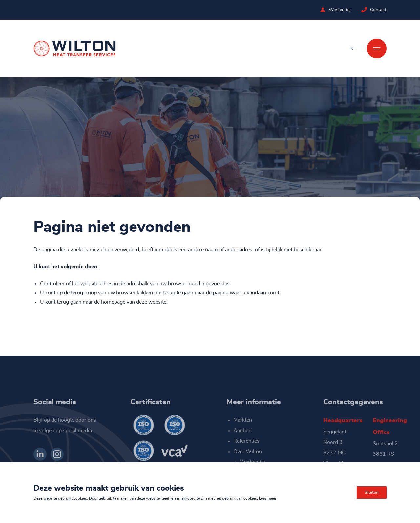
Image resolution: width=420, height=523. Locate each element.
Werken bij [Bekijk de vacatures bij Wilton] (340, 10)
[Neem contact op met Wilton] (364, 10)
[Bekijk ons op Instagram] (57, 454)
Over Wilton (248, 452)
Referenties (246, 441)
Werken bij (252, 462)
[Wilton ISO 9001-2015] (143, 451)
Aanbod (242, 431)
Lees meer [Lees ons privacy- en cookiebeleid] (268, 498)
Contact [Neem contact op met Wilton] (378, 10)
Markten (243, 420)
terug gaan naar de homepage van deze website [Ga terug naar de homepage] (112, 302)
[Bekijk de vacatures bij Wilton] (323, 10)
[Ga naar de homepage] (75, 49)
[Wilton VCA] (175, 451)
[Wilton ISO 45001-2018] (175, 425)
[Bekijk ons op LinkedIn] (40, 454)
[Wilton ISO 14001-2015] (143, 425)
